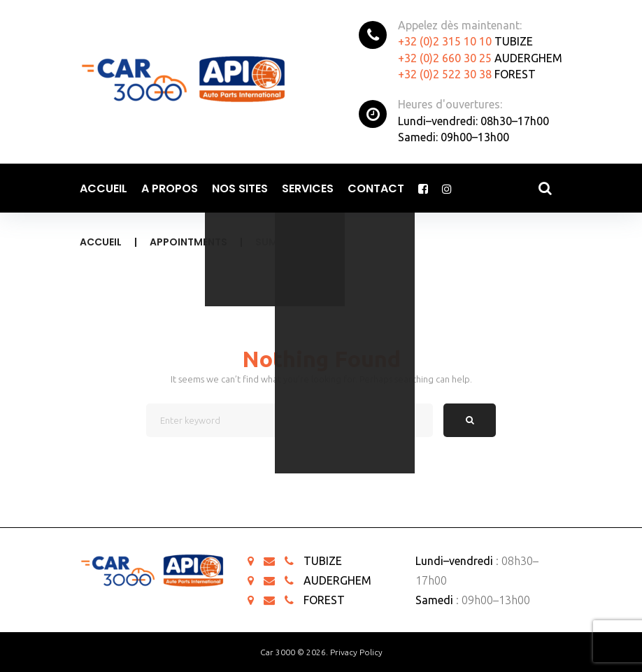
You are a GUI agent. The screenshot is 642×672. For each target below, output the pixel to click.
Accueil (104, 188)
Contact (376, 188)
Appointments (188, 242)
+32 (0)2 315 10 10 (445, 41)
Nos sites (240, 188)
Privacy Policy (356, 652)
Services (308, 188)
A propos (170, 188)
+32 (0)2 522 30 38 (445, 74)
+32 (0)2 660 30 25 (445, 58)
